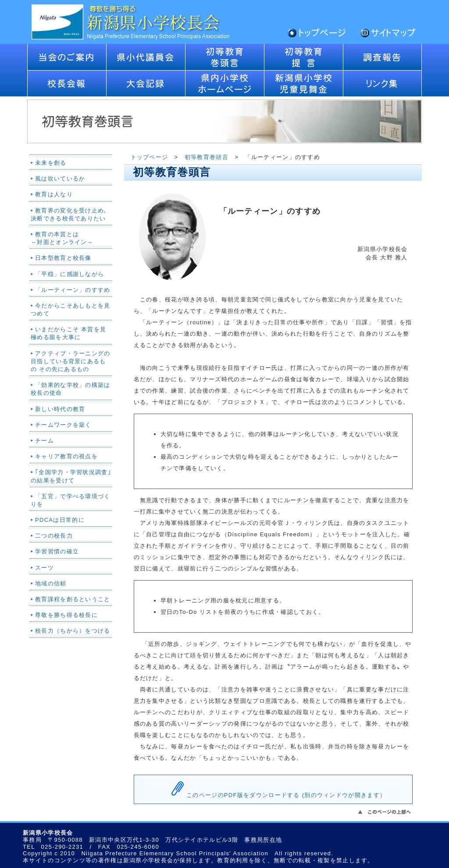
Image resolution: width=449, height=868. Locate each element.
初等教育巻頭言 (207, 157)
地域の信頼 (51, 583)
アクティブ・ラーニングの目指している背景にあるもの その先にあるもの (71, 361)
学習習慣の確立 (57, 551)
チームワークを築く (63, 425)
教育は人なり (54, 194)
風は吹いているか (60, 179)
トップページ (150, 157)
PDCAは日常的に (60, 520)
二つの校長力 (54, 536)
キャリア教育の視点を (66, 456)
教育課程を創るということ (73, 599)
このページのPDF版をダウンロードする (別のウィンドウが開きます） (286, 795)
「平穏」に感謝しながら (69, 274)
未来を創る (51, 163)
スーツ (45, 568)
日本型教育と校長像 (63, 258)
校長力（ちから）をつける (73, 631)
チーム (45, 441)
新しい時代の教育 (60, 409)
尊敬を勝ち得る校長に (66, 615)
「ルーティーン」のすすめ (73, 290)
